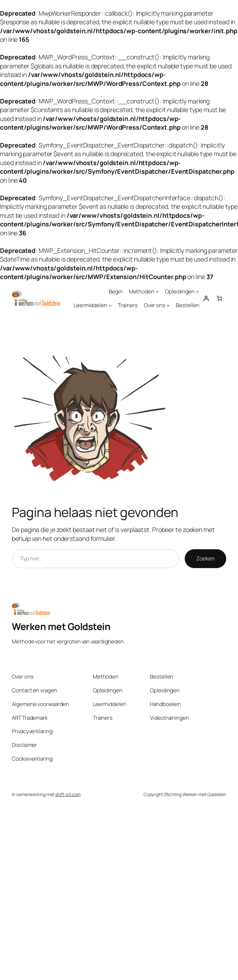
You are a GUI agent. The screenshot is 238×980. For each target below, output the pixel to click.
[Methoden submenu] (157, 292)
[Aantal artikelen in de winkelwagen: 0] (219, 298)
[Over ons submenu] (168, 305)
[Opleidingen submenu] (197, 292)
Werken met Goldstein (61, 626)
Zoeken (205, 558)
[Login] (206, 298)
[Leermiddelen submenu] (110, 305)
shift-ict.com (68, 794)
